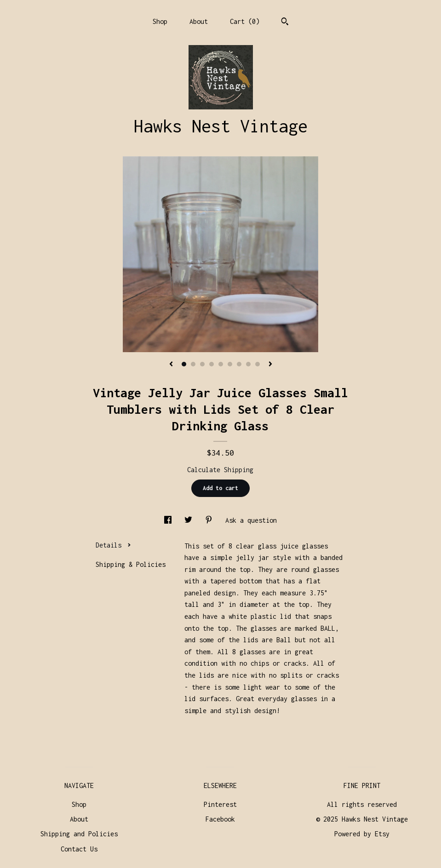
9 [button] (258, 364)
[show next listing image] (270, 365)
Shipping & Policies (131, 564)
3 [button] (202, 364)
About (199, 21)
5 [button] (221, 364)
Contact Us (79, 849)
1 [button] (184, 364)
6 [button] (230, 364)
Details (113, 545)
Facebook (220, 819)
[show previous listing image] (171, 365)
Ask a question (251, 520)
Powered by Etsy (362, 834)
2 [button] (193, 364)
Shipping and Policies (79, 834)
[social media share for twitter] (190, 520)
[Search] (285, 23)
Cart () (245, 21)
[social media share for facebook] (170, 520)
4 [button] (212, 364)
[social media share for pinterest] (211, 520)
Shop (160, 21)
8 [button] (248, 364)
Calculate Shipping (220, 470)
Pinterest (220, 804)
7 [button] (239, 364)
